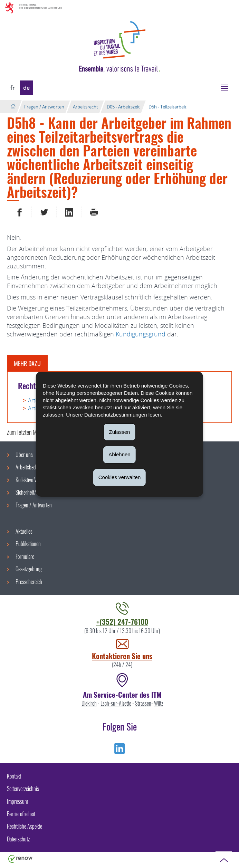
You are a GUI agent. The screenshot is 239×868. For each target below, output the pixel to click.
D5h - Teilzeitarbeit (168, 107)
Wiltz (159, 703)
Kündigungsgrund (141, 334)
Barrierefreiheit (21, 814)
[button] (224, 87)
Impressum (17, 801)
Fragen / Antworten (44, 107)
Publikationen (28, 544)
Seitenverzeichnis (23, 789)
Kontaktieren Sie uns (122, 656)
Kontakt (14, 776)
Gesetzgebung (29, 569)
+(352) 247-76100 (122, 622)
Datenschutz (18, 839)
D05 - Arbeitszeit (123, 107)
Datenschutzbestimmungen (116, 414)
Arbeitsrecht (85, 107)
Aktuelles (24, 531)
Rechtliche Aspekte (25, 826)
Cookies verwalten (120, 477)
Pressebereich (29, 582)
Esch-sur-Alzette (116, 703)
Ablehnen (119, 454)
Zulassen (120, 432)
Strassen (143, 703)
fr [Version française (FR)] (13, 88)
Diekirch (89, 703)
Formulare (25, 556)
